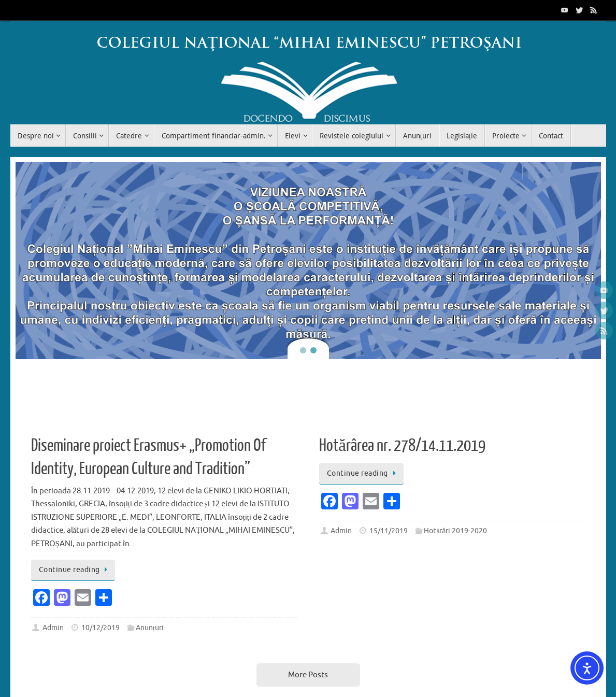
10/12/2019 (101, 628)
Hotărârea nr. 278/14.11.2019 (402, 446)
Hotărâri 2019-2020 (455, 531)
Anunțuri (150, 628)
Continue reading (75, 570)
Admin (53, 628)
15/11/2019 (389, 531)
